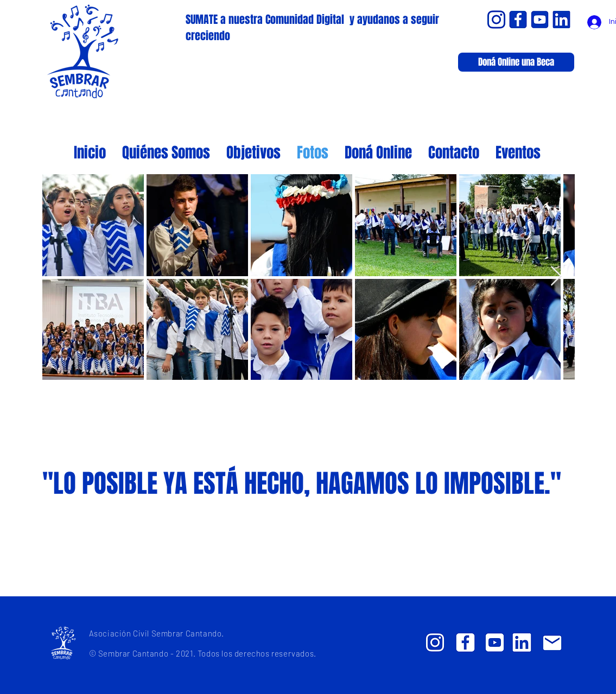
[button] (518, 151)
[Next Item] (556, 276)
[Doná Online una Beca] (516, 62)
